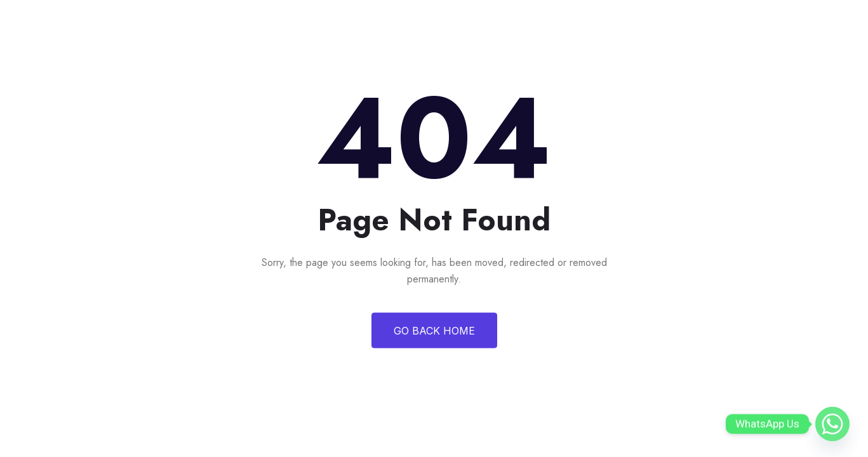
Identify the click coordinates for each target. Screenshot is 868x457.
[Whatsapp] (832, 424)
